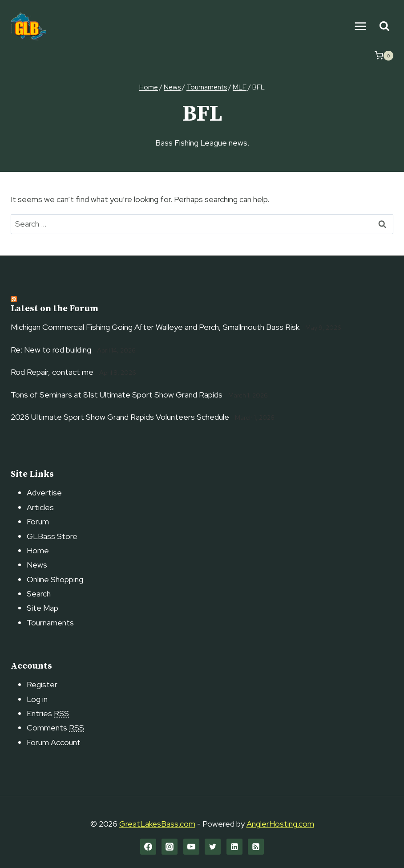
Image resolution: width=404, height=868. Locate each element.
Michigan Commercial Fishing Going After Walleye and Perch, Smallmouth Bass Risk (155, 327)
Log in (37, 699)
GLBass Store (52, 536)
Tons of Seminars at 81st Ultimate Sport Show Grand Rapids (117, 395)
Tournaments (50, 623)
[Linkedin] (234, 847)
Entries (48, 713)
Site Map (42, 608)
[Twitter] (213, 847)
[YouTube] (191, 847)
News (37, 565)
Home (38, 550)
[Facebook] (148, 847)
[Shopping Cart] (384, 56)
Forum (38, 521)
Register (42, 684)
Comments (55, 728)
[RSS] (256, 847)
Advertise (44, 493)
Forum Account (54, 742)
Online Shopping (55, 579)
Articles (40, 507)
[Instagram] (170, 847)
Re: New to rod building (51, 350)
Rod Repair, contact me (52, 372)
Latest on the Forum (55, 309)
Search (39, 594)
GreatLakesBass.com (157, 824)
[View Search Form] (384, 26)
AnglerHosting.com (280, 824)
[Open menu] (360, 26)
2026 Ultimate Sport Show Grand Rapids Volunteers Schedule (120, 417)
